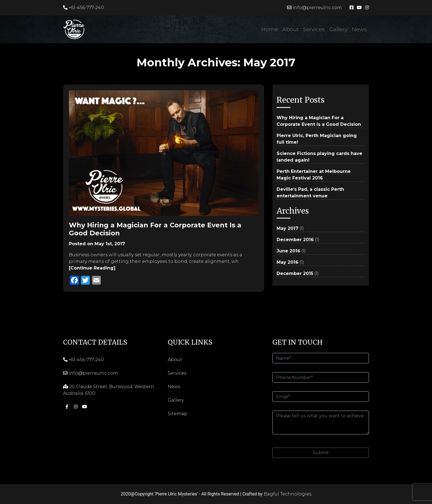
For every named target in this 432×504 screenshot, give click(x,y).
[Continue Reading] (92, 268)
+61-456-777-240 (83, 8)
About (291, 29)
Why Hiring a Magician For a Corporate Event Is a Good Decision (155, 229)
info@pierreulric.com (314, 8)
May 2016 (287, 262)
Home (270, 29)
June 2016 (288, 251)
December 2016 (295, 240)
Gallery (338, 29)
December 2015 (295, 273)
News (359, 29)
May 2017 (287, 228)
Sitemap (178, 414)
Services (314, 29)
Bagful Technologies (287, 494)
